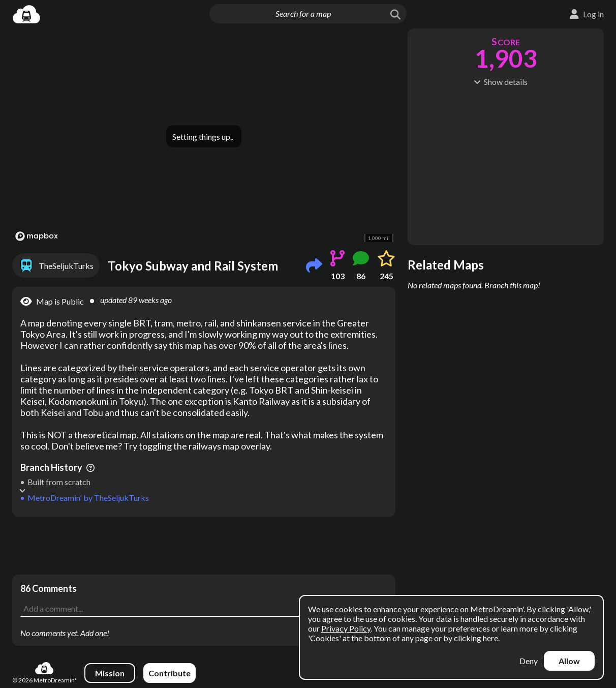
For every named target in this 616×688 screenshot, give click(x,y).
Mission (110, 673)
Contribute (170, 673)
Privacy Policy (346, 628)
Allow (569, 661)
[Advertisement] (204, 546)
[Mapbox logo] (37, 236)
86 (361, 276)
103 (338, 276)
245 (387, 276)
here (490, 638)
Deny (529, 661)
